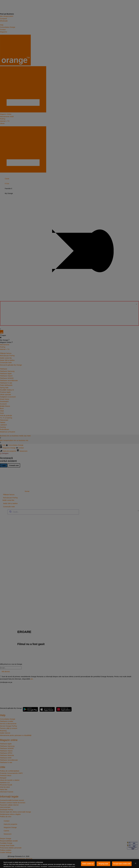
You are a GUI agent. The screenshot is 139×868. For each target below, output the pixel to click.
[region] (69, 864)
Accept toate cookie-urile (122, 864)
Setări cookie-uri (88, 864)
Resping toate (103, 864)
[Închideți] (136, 863)
